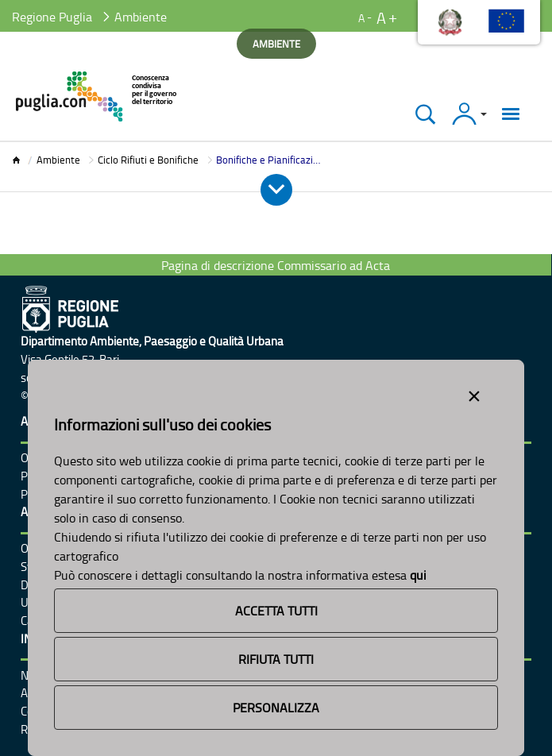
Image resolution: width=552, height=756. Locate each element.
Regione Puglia (52, 17)
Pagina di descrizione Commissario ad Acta (276, 265)
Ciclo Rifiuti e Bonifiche (148, 160)
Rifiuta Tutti (276, 659)
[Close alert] (474, 393)
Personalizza (276, 708)
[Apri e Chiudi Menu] (276, 190)
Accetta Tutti (276, 611)
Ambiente (58, 160)
